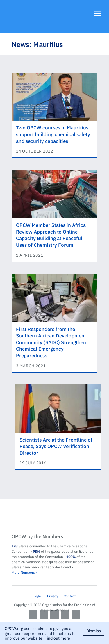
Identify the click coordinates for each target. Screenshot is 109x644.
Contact (70, 596)
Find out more (57, 638)
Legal (37, 596)
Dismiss (94, 631)
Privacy (53, 596)
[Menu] (98, 14)
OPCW (54, 517)
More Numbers (23, 572)
